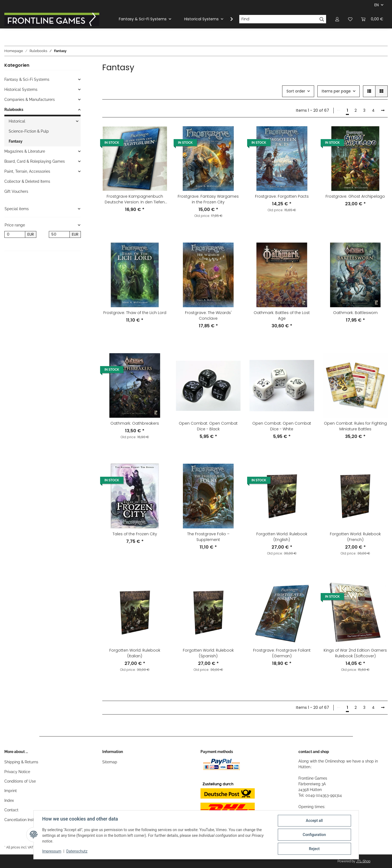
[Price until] (59, 235)
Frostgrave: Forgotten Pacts (282, 196)
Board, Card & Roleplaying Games (35, 161)
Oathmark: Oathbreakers (135, 423)
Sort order (296, 91)
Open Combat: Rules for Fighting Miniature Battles (355, 426)
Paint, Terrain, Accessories (27, 171)
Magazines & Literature (25, 151)
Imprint (11, 791)
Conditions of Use (20, 781)
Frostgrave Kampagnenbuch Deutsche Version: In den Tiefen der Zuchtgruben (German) (135, 199)
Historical (17, 121)
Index (9, 800)
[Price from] (15, 235)
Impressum (52, 851)
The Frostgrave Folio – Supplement (208, 537)
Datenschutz (77, 851)
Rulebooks (14, 110)
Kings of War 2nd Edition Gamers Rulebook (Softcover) (355, 653)
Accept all (314, 821)
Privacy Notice (17, 772)
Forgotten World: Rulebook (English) (282, 537)
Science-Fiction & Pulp (29, 131)
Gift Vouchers (16, 191)
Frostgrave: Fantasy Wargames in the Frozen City (208, 199)
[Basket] (372, 19)
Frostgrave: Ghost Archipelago (355, 196)
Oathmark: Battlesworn (355, 313)
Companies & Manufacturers (30, 100)
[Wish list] (350, 19)
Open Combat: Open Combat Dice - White (282, 426)
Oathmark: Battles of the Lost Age (282, 316)
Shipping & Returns (21, 762)
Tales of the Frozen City (135, 534)
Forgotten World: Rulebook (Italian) (135, 653)
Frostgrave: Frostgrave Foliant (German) (282, 653)
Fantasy (16, 141)
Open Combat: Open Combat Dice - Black (208, 426)
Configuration (314, 835)
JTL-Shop (363, 861)
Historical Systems (21, 89)
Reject (314, 849)
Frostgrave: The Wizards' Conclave (208, 316)
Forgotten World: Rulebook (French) (355, 537)
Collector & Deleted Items (27, 181)
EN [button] (377, 5)
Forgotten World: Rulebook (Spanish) (208, 653)
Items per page (336, 91)
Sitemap (110, 762)
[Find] (278, 19)
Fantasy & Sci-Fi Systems (27, 79)
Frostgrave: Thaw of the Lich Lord (135, 313)
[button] (337, 19)
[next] (383, 111)
